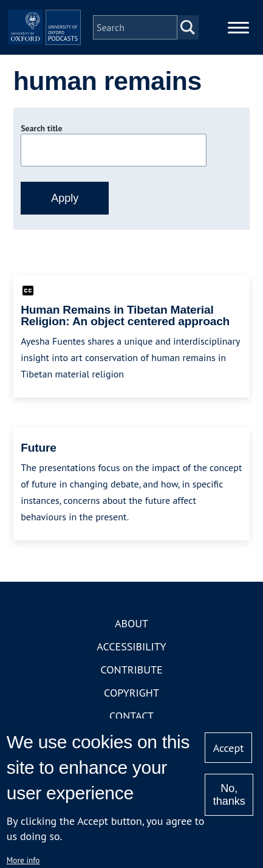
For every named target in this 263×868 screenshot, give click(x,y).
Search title (41, 128)
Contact (131, 716)
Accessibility (131, 646)
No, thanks (229, 795)
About (131, 623)
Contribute (131, 670)
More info (23, 860)
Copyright (131, 693)
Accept (229, 748)
